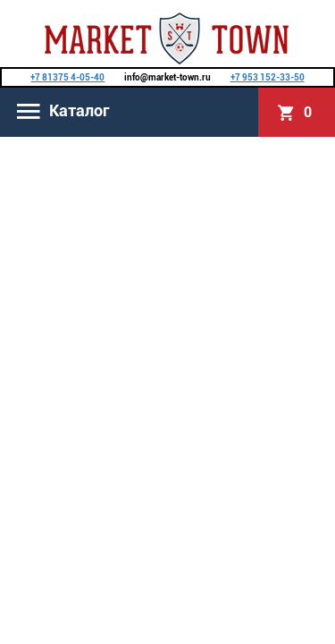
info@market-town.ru (167, 77)
